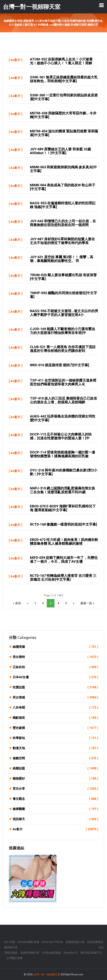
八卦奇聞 (55, 708)
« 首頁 (17, 603)
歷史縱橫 (55, 728)
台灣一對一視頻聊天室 (47, 974)
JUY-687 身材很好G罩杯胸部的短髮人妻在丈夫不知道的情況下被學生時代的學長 (62, 241)
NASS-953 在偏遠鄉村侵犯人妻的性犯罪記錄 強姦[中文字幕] (63, 205)
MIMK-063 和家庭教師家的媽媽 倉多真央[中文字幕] (63, 169)
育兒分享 (55, 789)
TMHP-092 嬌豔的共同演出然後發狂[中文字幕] (63, 295)
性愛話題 (55, 687)
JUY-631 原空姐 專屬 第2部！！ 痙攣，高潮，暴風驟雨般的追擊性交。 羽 (62, 259)
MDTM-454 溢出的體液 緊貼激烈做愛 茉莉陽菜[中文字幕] (64, 133)
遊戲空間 (55, 758)
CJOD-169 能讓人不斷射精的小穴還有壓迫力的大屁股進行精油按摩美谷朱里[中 (63, 331)
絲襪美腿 (55, 647)
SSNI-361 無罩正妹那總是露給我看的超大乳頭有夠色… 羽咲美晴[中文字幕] (64, 79)
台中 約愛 (9, 942)
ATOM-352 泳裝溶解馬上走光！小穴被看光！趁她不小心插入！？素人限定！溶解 (61, 61)
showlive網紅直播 (28, 942)
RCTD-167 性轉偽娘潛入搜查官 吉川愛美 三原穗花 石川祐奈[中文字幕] (63, 577)
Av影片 (16, 60)
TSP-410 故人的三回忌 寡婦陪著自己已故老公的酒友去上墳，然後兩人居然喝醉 (63, 400)
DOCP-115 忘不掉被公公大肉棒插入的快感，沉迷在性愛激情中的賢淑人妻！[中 (61, 436)
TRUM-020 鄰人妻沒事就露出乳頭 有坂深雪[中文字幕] (63, 277)
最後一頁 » (87, 603)
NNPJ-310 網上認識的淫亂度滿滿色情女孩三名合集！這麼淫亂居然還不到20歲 (62, 490)
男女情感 (55, 698)
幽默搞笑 (55, 718)
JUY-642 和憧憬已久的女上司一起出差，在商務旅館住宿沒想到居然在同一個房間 (63, 223)
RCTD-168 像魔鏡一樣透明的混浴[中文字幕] (63, 524)
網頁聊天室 (11, 947)
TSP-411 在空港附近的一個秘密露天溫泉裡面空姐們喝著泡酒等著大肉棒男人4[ (63, 382)
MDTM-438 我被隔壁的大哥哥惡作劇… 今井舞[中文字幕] (63, 115)
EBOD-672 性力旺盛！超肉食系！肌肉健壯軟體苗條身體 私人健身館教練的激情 (64, 542)
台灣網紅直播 (14, 958)
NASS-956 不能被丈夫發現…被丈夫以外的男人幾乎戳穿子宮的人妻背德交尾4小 (64, 313)
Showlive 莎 (71, 953)
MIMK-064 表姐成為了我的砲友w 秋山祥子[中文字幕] (63, 187)
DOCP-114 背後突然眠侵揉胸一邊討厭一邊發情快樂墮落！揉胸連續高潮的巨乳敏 (63, 454)
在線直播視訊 (95, 942)
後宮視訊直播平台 (91, 953)
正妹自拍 (55, 667)
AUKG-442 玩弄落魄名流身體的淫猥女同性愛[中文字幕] (63, 418)
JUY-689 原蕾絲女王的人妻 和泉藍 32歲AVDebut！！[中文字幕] (60, 151)
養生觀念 (55, 799)
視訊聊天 (55, 819)
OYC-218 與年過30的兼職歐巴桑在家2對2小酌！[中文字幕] (64, 472)
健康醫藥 (55, 809)
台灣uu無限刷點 (51, 953)
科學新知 (55, 738)
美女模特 (55, 657)
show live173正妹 (52, 942)
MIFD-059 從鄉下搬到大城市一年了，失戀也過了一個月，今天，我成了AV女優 (64, 560)
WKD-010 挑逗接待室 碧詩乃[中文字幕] (60, 365)
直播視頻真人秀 (75, 942)
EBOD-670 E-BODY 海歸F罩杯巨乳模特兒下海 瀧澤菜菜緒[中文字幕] (63, 508)
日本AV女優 (55, 677)
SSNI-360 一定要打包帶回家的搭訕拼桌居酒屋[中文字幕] (64, 97)
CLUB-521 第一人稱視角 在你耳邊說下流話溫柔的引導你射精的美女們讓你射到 (63, 349)
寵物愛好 (55, 779)
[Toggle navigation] (101, 5)
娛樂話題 (55, 768)
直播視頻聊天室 (30, 953)
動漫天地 (55, 748)
